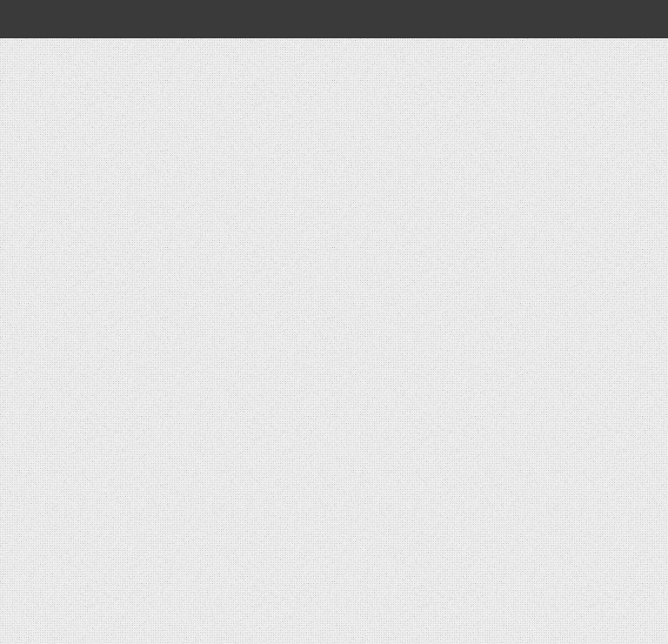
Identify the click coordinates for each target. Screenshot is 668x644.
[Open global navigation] (37, 19)
